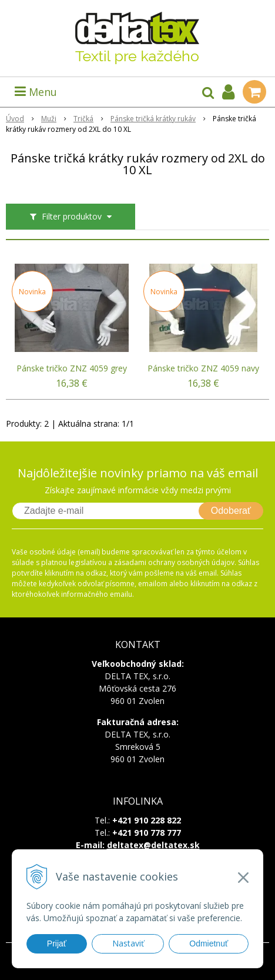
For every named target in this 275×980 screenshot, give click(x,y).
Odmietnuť (209, 944)
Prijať (57, 944)
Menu (36, 92)
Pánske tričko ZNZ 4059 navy (203, 368)
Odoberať (231, 511)
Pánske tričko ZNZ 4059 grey (72, 368)
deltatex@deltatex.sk (153, 845)
